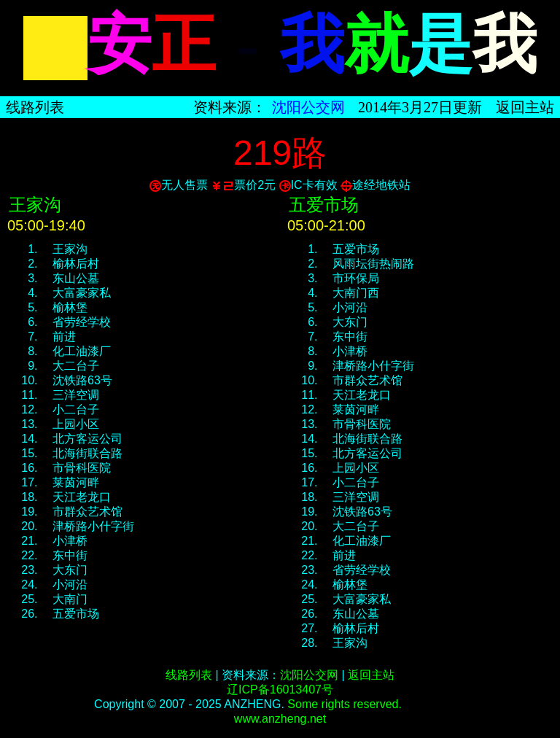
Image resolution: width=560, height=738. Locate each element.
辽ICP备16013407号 (280, 690)
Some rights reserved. (345, 704)
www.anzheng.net (280, 719)
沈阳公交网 (308, 107)
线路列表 (35, 107)
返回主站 (525, 107)
